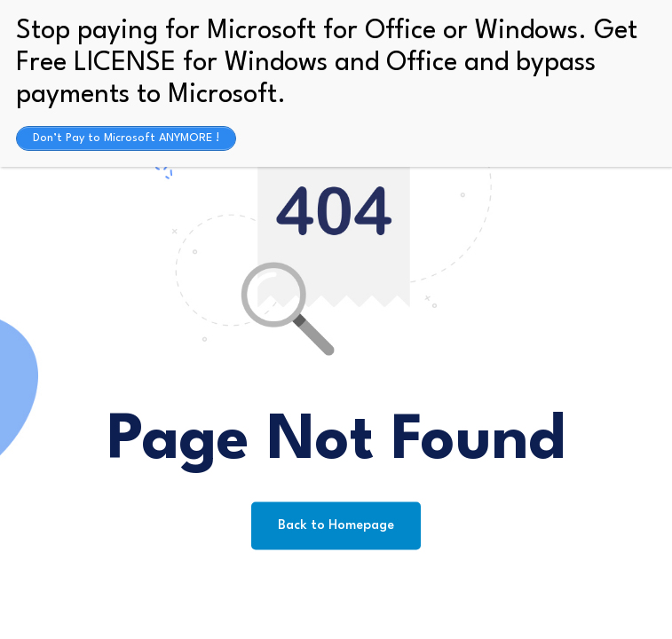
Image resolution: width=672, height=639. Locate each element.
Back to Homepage (336, 526)
